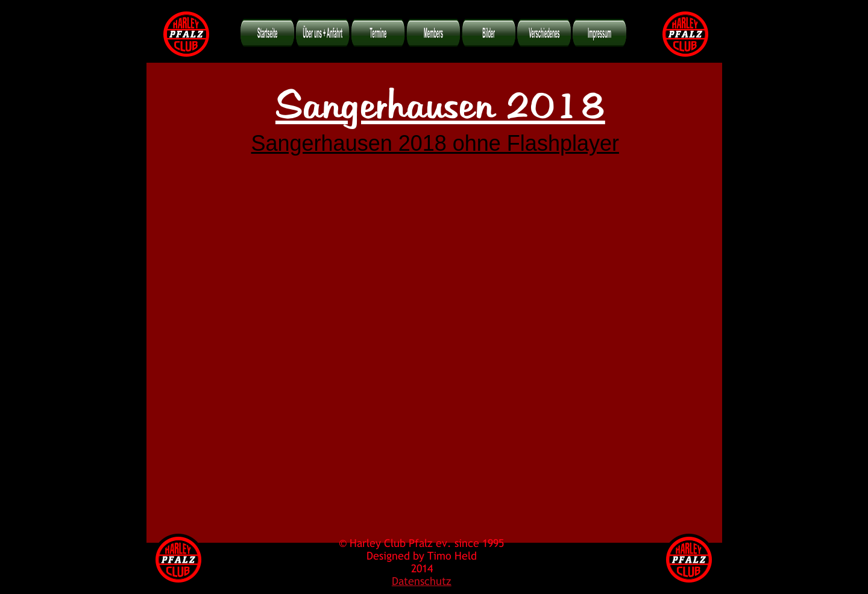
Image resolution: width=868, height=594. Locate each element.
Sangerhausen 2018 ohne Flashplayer (435, 143)
